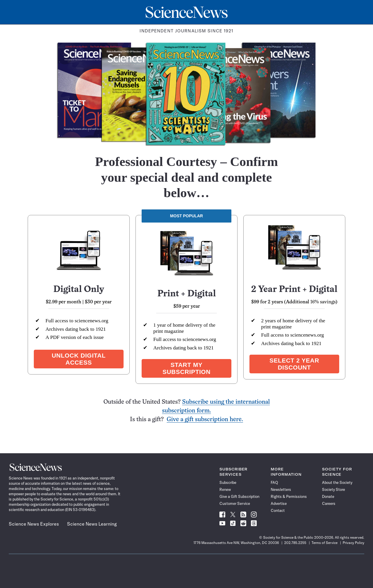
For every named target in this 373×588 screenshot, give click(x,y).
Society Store (334, 489)
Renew (225, 489)
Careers (329, 503)
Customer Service (235, 503)
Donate (328, 496)
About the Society (337, 482)
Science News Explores (34, 524)
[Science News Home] (186, 12)
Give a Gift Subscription (239, 496)
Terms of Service (324, 543)
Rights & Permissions (289, 496)
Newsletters (281, 489)
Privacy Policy (353, 543)
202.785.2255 (295, 543)
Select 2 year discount (294, 364)
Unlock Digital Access (79, 359)
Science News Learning (92, 524)
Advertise (279, 503)
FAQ (274, 482)
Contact (278, 510)
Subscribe (228, 482)
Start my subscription (187, 368)
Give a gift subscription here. (205, 420)
